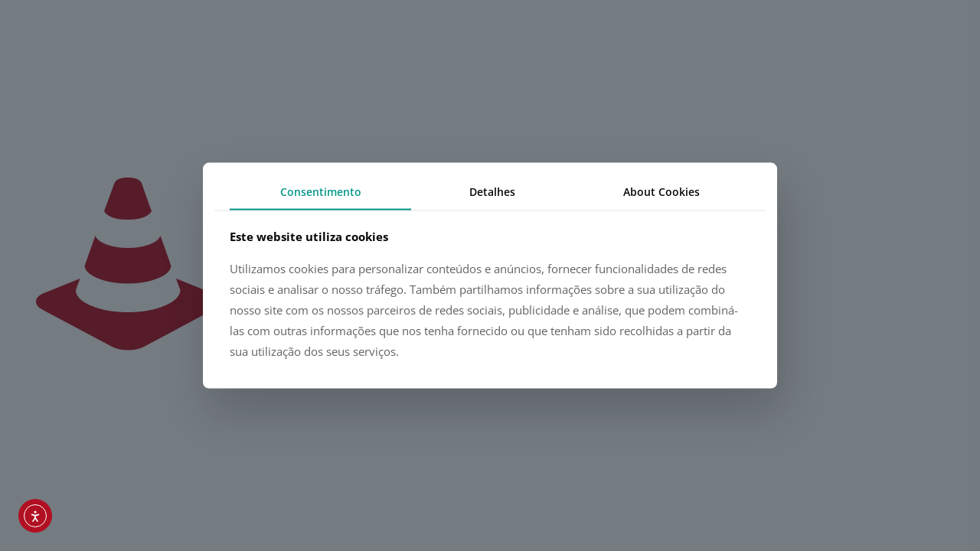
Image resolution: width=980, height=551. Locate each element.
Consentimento (321, 192)
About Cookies (661, 192)
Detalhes (492, 192)
